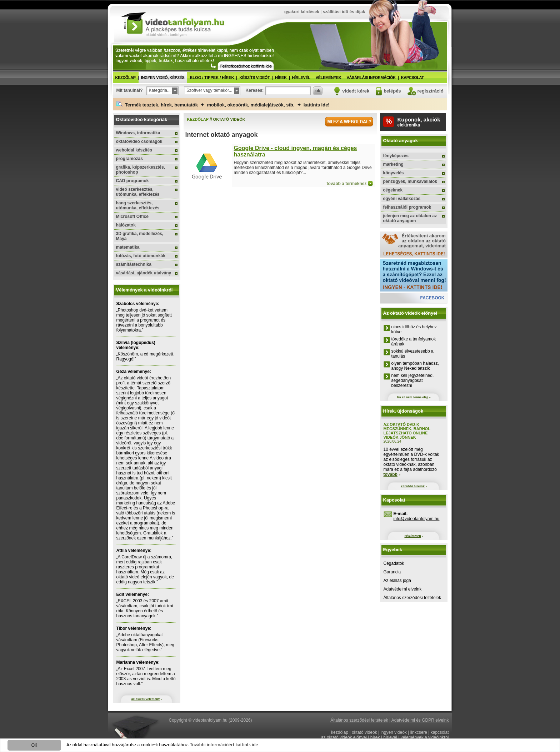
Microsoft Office (132, 216)
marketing (393, 164)
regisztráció (431, 91)
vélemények (329, 78)
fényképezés (396, 156)
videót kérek (356, 91)
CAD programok (132, 181)
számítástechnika (134, 264)
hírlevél (301, 78)
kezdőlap (126, 78)
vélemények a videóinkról (425, 737)
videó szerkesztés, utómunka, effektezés (138, 192)
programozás (129, 159)
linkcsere (419, 732)
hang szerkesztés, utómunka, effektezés (138, 205)
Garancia (392, 572)
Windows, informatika (138, 133)
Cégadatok (394, 563)
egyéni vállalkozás (402, 199)
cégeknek (393, 190)
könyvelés (394, 173)
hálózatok (126, 225)
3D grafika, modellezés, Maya (140, 236)
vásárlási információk (371, 78)
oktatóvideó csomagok (139, 141)
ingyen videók (393, 732)
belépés (392, 91)
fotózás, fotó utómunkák (141, 256)
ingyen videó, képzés (163, 78)
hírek (281, 78)
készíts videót (254, 78)
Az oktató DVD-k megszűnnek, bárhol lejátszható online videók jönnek (407, 431)
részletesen (412, 536)
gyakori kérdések (302, 12)
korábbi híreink (413, 486)
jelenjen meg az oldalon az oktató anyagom (410, 218)
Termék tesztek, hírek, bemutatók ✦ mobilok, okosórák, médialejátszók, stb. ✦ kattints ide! (223, 104)
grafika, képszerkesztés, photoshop (141, 170)
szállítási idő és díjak (344, 12)
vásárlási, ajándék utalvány (144, 273)
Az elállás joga (397, 581)
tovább (391, 474)
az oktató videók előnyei (344, 737)
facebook (432, 298)
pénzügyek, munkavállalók (410, 181)
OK (34, 746)
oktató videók (364, 732)
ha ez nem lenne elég (413, 397)
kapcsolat (412, 78)
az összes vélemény (146, 699)
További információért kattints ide (224, 745)
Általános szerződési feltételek (412, 598)
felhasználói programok (407, 207)
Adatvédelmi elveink (403, 589)
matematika (128, 247)
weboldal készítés (134, 150)
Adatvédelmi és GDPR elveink (420, 720)
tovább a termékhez (346, 184)
